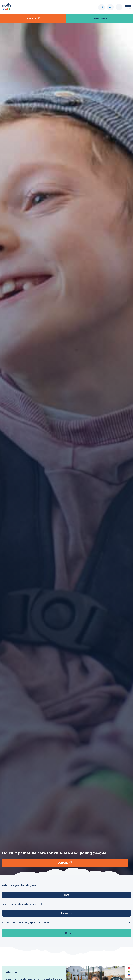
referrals (100, 18)
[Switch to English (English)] (129, 975)
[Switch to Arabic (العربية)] (129, 971)
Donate (33, 19)
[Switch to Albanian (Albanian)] (129, 968)
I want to (67, 913)
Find (66, 933)
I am (66, 895)
